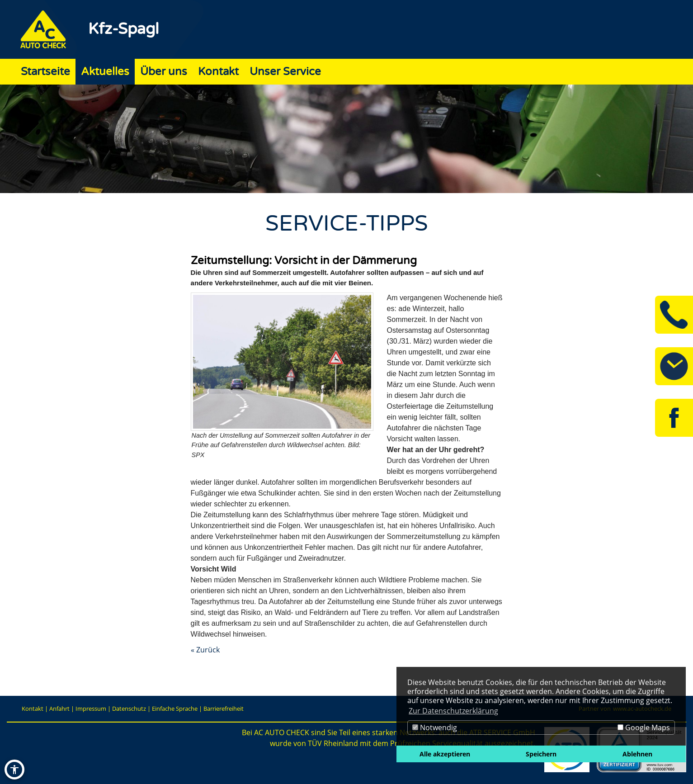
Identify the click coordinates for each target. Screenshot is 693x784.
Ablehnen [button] (637, 754)
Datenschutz (129, 708)
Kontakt (33, 708)
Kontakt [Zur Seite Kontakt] (218, 72)
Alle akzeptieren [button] (445, 754)
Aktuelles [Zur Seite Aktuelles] (105, 72)
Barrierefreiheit (224, 708)
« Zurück (205, 650)
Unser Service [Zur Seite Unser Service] (285, 72)
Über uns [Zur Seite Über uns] (164, 72)
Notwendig (435, 727)
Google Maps (644, 727)
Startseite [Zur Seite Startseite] (45, 72)
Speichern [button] (541, 754)
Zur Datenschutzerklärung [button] (453, 711)
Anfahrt (59, 708)
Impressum (91, 708)
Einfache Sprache (175, 708)
